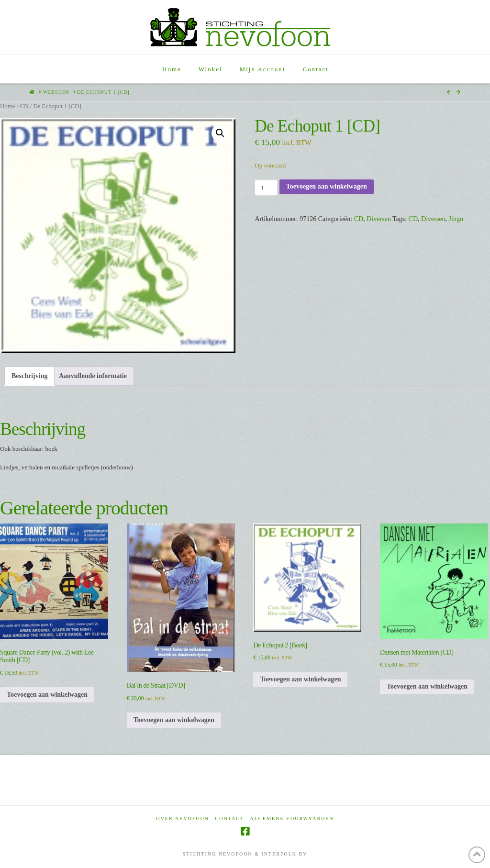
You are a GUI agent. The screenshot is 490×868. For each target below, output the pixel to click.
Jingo (456, 219)
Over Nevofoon (183, 818)
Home (7, 106)
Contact (230, 818)
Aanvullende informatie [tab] (93, 376)
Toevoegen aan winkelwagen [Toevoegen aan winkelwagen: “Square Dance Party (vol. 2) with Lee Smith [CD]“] (47, 695)
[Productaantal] (266, 188)
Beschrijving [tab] (29, 376)
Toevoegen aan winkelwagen (327, 186)
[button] (220, 133)
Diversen (379, 219)
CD (24, 106)
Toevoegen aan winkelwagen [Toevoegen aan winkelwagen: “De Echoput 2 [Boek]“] (300, 679)
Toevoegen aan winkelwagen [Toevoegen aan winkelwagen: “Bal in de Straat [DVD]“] (174, 720)
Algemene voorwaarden (292, 818)
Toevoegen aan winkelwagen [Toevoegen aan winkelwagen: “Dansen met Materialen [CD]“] (427, 686)
